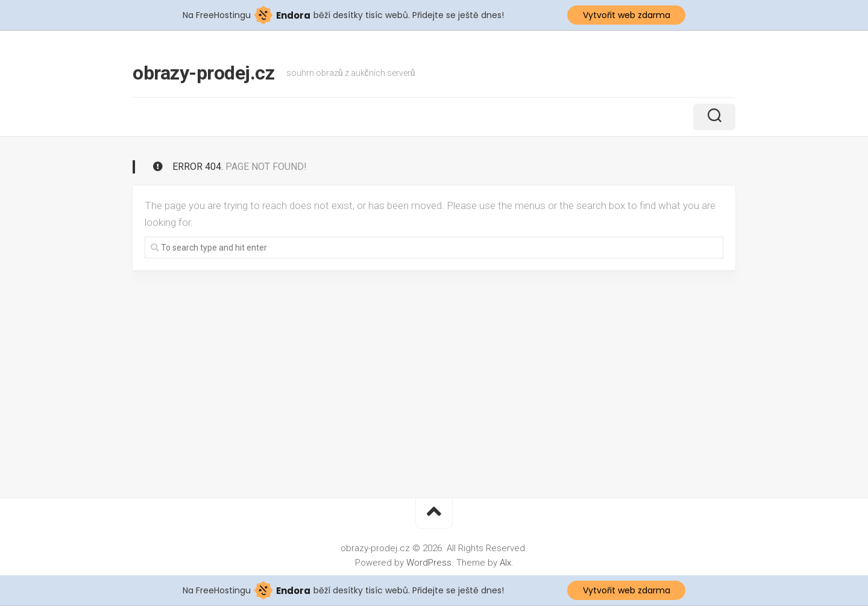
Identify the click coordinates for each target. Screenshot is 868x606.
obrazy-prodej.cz (203, 73)
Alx (505, 563)
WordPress (429, 563)
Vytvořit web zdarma (627, 15)
